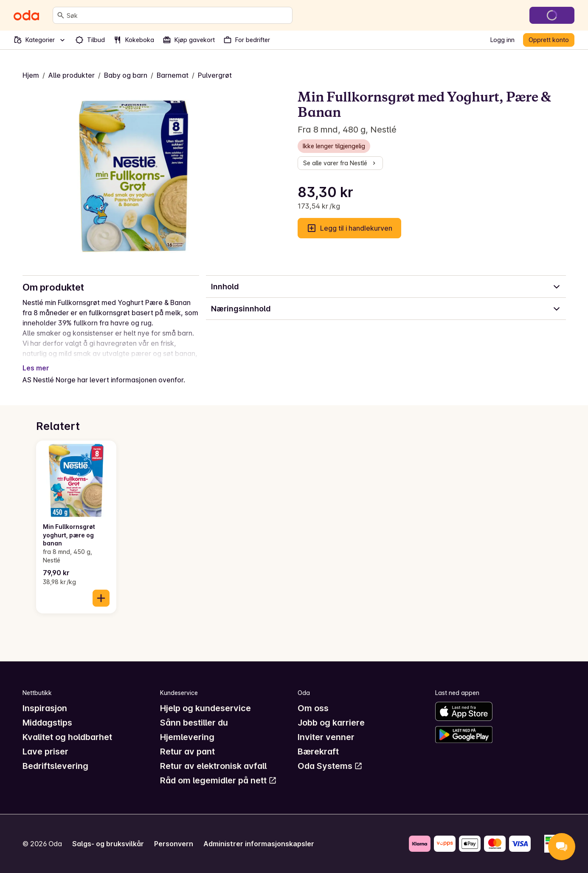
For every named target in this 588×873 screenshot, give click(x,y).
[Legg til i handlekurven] (101, 598)
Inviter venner (326, 737)
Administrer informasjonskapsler (259, 844)
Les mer (36, 368)
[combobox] (178, 15)
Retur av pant (187, 752)
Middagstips (47, 723)
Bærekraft (318, 752)
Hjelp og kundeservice (205, 708)
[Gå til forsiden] (26, 15)
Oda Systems (330, 766)
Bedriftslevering (55, 766)
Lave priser (45, 752)
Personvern (174, 844)
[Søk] (61, 15)
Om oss (313, 708)
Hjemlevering (187, 737)
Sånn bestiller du (194, 723)
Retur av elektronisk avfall (213, 766)
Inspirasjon (45, 708)
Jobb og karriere (331, 723)
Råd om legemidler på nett (218, 780)
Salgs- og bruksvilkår (108, 844)
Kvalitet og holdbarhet (67, 737)
